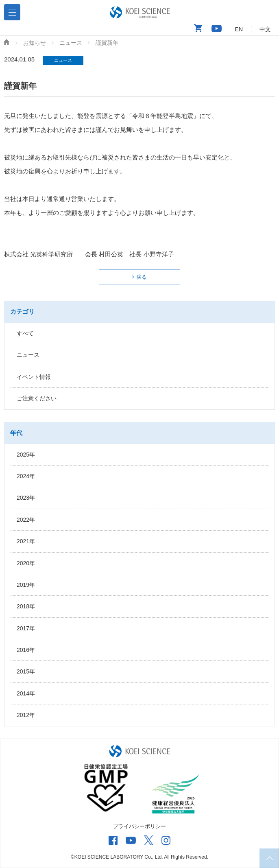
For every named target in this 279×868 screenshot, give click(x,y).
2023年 (26, 498)
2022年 (26, 520)
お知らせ (35, 43)
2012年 (26, 715)
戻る (142, 277)
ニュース (71, 43)
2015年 (26, 671)
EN (239, 29)
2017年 (26, 628)
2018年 (26, 606)
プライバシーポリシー (139, 826)
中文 (265, 29)
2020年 (26, 563)
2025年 (26, 455)
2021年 (26, 541)
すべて (25, 333)
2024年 (26, 476)
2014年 (26, 693)
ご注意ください (37, 398)
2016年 (26, 650)
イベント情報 (34, 377)
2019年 (26, 585)
